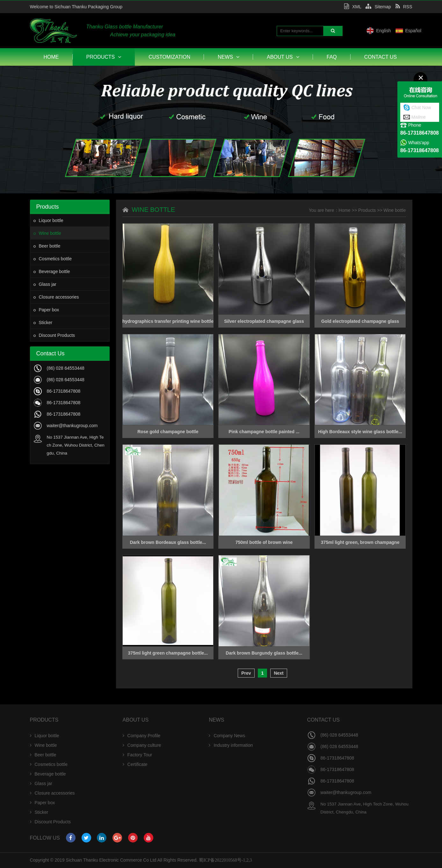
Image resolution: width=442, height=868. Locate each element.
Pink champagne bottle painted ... (264, 432)
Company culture (142, 745)
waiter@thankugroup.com (72, 426)
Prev (246, 673)
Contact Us (381, 57)
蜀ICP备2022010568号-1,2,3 (225, 860)
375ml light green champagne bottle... (168, 653)
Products (104, 57)
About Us (283, 57)
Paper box (46, 310)
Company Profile (142, 736)
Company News (227, 736)
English (405, 31)
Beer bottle (47, 246)
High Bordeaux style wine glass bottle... (360, 432)
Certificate (135, 764)
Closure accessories (56, 297)
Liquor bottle (48, 220)
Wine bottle (47, 233)
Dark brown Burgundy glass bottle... (264, 653)
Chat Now (421, 108)
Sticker (43, 323)
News (228, 57)
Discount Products (54, 335)
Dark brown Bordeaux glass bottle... (168, 542)
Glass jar (45, 284)
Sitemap (378, 7)
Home (51, 57)
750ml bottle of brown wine (264, 542)
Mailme (419, 117)
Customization (169, 57)
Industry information (231, 745)
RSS (404, 7)
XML (353, 7)
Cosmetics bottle (53, 259)
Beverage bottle (52, 271)
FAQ (332, 57)
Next (279, 673)
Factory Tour (138, 755)
